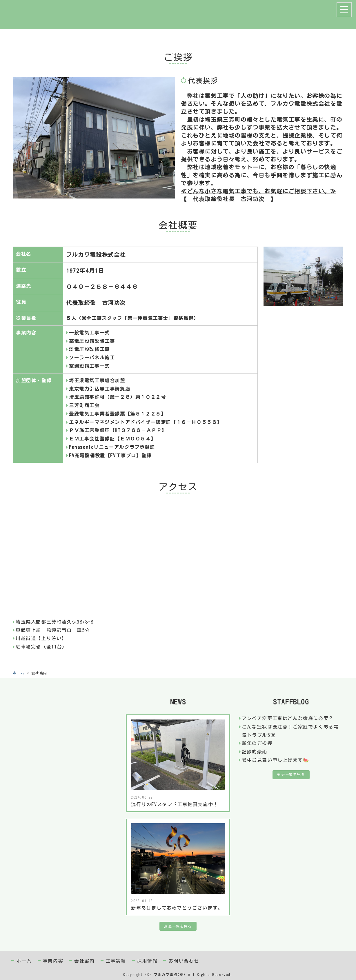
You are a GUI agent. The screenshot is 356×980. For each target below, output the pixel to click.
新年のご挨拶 (257, 743)
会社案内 (84, 961)
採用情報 (147, 961)
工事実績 (116, 961)
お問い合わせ (184, 961)
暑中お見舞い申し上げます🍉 (276, 760)
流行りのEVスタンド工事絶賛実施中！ (175, 804)
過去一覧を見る (178, 926)
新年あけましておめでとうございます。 (177, 908)
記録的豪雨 (255, 752)
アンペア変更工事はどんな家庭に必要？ (288, 718)
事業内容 (53, 961)
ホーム (19, 673)
